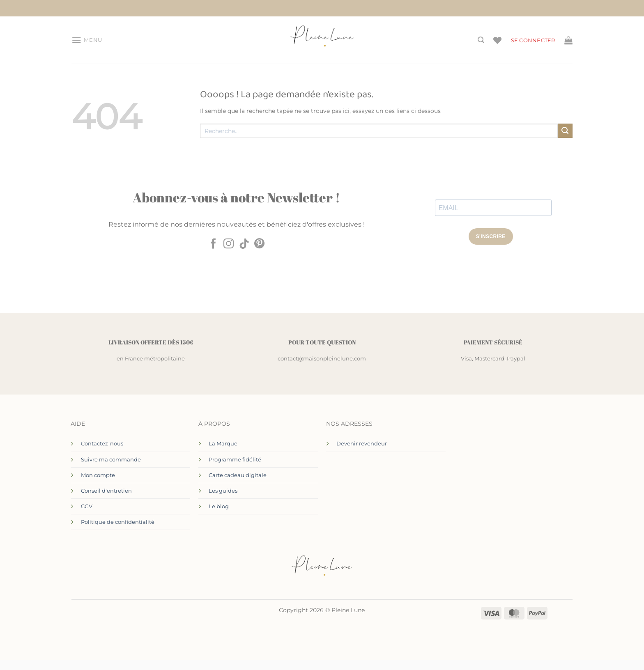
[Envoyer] (565, 131)
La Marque (223, 443)
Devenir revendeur (362, 443)
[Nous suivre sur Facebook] (213, 244)
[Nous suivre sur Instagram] (229, 244)
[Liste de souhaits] (497, 40)
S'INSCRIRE (491, 236)
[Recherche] (481, 40)
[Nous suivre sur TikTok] (244, 244)
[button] (87, 40)
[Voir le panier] (568, 40)
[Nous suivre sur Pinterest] (259, 244)
